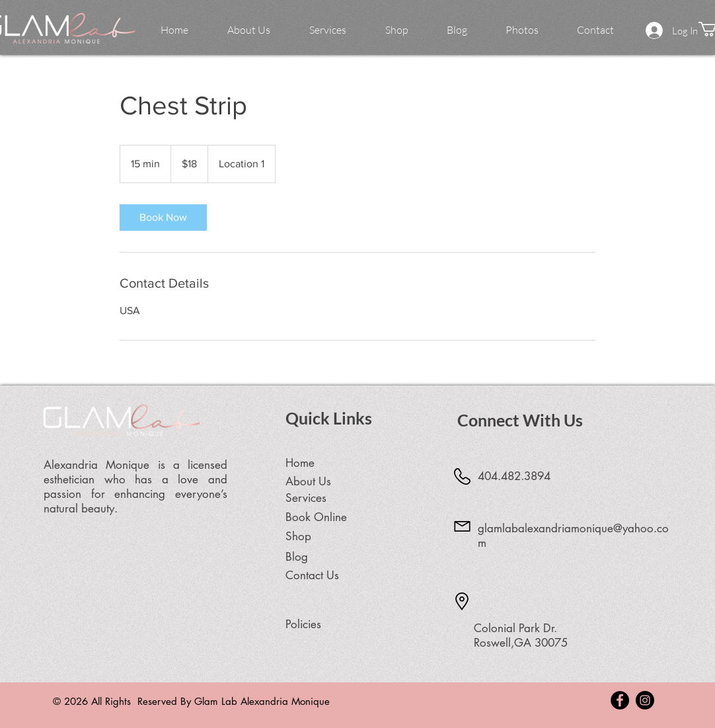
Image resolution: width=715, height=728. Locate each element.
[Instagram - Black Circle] (645, 700)
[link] (163, 218)
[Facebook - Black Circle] (620, 700)
